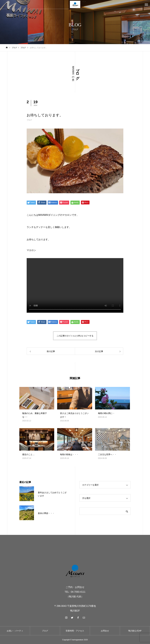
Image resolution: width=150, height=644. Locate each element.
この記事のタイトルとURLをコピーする (75, 336)
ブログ (29, 120)
